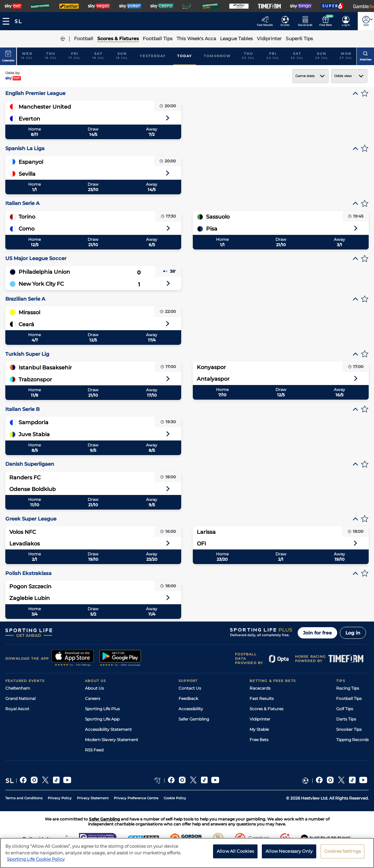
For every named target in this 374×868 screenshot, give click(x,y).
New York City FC (41, 284)
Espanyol (31, 162)
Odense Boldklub (33, 489)
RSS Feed (94, 750)
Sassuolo (218, 217)
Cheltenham (18, 688)
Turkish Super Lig (27, 354)
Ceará (26, 324)
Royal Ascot (17, 709)
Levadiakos (25, 544)
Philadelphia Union (44, 272)
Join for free (317, 633)
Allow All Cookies (235, 853)
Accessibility (191, 709)
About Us (94, 688)
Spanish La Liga (25, 148)
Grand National (20, 698)
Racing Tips (348, 688)
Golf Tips (345, 709)
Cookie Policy (175, 798)
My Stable (259, 729)
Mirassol (29, 312)
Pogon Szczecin (30, 586)
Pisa (212, 229)
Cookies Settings (342, 853)
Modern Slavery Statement (112, 740)
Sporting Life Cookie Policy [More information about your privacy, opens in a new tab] (36, 861)
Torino (27, 217)
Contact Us (190, 688)
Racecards (260, 688)
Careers (93, 698)
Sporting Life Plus (102, 709)
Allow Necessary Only (289, 853)
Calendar (8, 56)
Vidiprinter (260, 719)
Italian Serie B (22, 409)
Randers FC (25, 478)
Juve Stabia (34, 434)
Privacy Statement (93, 798)
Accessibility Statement (108, 729)
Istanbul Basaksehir (45, 368)
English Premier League (35, 93)
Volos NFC (23, 532)
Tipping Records (352, 740)
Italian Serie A (22, 203)
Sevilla (27, 174)
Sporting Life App (102, 719)
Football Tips (349, 698)
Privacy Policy (60, 798)
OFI (201, 544)
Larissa (206, 532)
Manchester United (45, 107)
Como (27, 229)
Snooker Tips (349, 729)
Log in (353, 633)
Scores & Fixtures (266, 709)
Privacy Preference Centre (136, 798)
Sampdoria (34, 422)
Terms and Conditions (24, 798)
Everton (29, 119)
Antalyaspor (213, 379)
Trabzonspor (35, 380)
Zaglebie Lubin (30, 598)
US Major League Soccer (36, 258)
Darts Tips (346, 719)
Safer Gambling (194, 719)
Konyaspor (211, 367)
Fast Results (262, 698)
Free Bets (259, 740)
